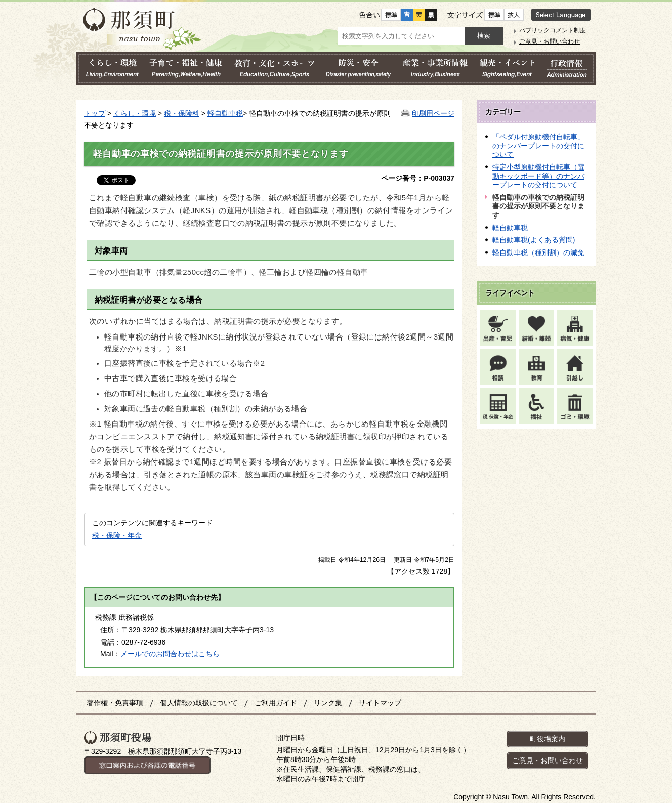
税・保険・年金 (117, 535)
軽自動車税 (225, 113)
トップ (95, 113)
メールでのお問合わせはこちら (170, 654)
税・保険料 (182, 113)
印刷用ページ (433, 113)
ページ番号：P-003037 (418, 178)
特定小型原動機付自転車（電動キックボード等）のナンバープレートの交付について (538, 176)
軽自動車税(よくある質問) (534, 240)
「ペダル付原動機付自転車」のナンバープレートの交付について (538, 145)
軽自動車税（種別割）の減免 (538, 252)
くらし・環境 (135, 113)
